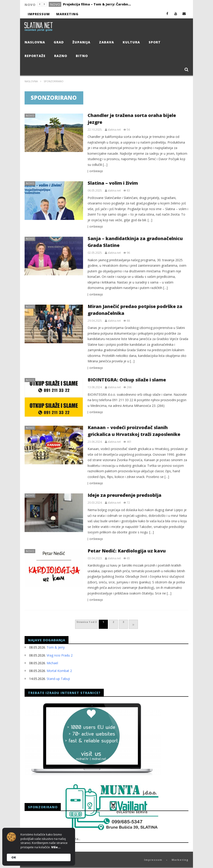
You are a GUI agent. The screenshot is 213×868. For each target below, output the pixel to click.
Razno (61, 56)
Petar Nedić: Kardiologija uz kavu (127, 551)
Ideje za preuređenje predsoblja (124, 495)
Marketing (67, 14)
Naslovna (35, 42)
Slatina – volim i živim (113, 183)
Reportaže (35, 56)
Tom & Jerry (56, 647)
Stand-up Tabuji (58, 679)
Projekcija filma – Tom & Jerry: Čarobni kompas (97, 4)
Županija (81, 42)
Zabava (106, 42)
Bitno (82, 56)
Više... (56, 847)
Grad (59, 42)
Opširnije (96, 171)
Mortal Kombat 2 (59, 671)
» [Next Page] (133, 624)
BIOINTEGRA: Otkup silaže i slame (127, 380)
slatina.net (114, 130)
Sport (155, 42)
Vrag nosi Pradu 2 (60, 655)
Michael (52, 663)
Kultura (131, 42)
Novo (55, 4)
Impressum (39, 14)
